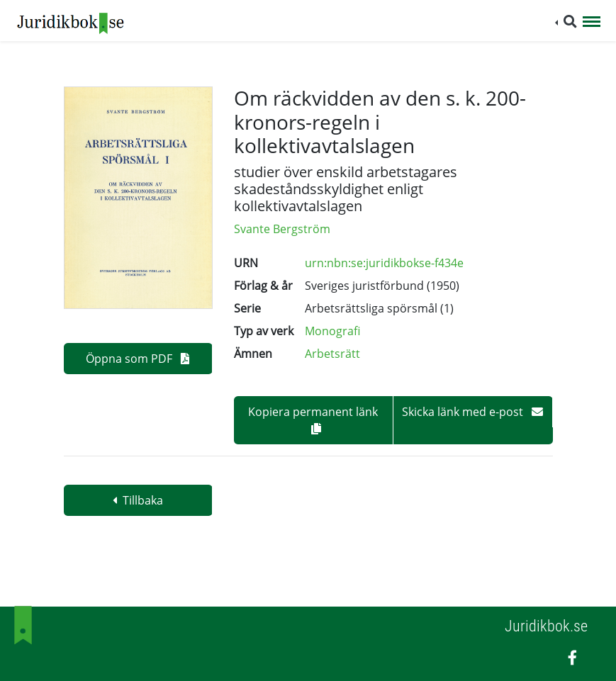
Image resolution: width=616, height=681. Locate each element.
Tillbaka (138, 500)
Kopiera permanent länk (313, 419)
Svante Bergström (282, 229)
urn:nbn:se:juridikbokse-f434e (384, 263)
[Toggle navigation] (592, 23)
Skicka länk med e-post (472, 412)
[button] (566, 22)
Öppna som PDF (138, 359)
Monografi (332, 331)
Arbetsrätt (332, 354)
